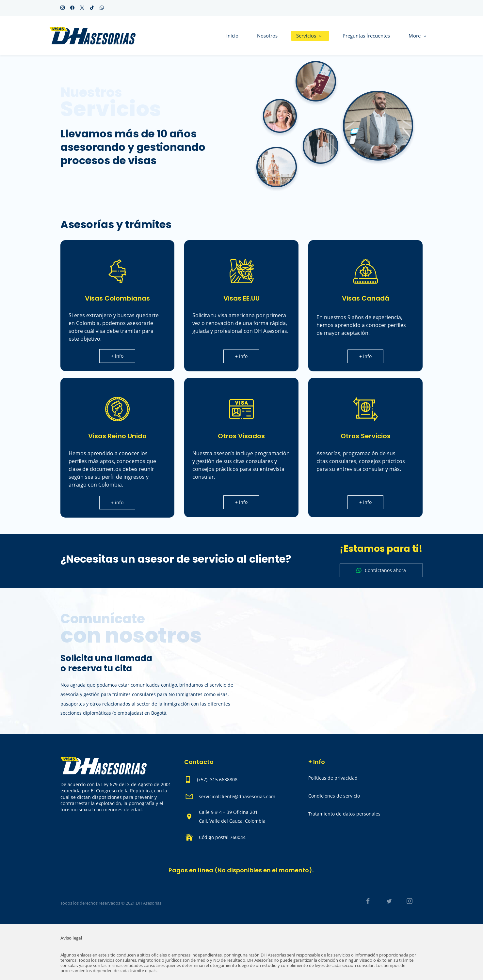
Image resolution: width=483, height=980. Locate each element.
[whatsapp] (102, 8)
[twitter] (82, 8)
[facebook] (72, 8)
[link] (335, 64)
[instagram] (63, 8)
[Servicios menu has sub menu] (263, 36)
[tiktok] (92, 8)
